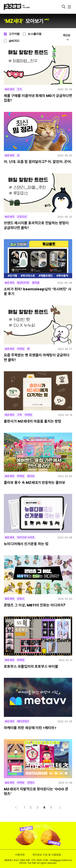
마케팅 (21, 349)
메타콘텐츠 (23, 721)
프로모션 (22, 217)
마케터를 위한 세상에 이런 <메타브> (30, 728)
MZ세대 (10, 89)
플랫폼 (36, 283)
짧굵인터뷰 (23, 283)
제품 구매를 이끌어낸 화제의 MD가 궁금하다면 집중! (38, 98)
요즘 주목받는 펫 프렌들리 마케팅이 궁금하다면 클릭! (37, 357)
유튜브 (21, 599)
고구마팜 (14, 34)
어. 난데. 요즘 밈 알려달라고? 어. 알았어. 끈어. (38, 162)
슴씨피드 (14, 41)
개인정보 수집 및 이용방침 (47, 855)
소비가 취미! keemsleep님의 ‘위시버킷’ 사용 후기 (38, 291)
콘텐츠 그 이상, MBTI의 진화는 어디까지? (35, 605)
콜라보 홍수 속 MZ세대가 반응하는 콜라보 (35, 482)
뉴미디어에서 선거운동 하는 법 (26, 544)
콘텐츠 (31, 783)
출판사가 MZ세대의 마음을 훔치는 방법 (33, 421)
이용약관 (20, 855)
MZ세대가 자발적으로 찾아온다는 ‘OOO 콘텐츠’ (36, 791)
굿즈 (19, 89)
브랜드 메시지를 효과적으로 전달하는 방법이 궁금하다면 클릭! (36, 225)
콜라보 (31, 476)
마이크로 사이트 (26, 537)
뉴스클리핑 (35, 34)
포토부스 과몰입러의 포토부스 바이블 (31, 666)
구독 (19, 415)
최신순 (67, 37)
